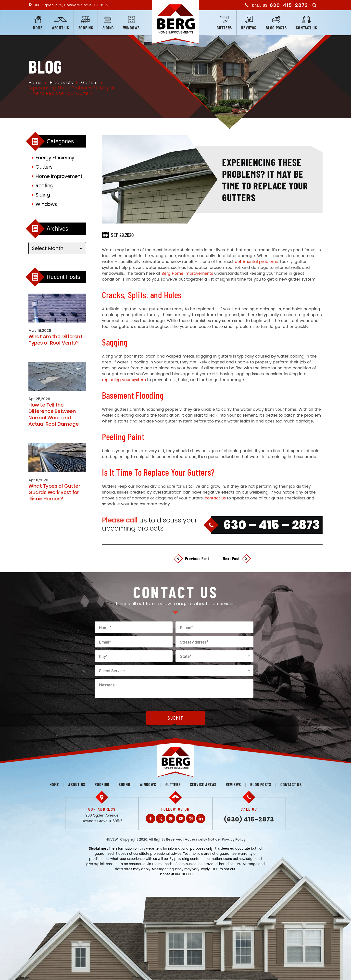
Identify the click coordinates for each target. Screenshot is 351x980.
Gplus (171, 819)
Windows (131, 28)
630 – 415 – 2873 (272, 525)
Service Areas (203, 784)
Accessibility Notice (202, 839)
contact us (215, 498)
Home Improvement (59, 177)
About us (61, 28)
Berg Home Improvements (187, 273)
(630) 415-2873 (249, 819)
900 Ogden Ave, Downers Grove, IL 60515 (71, 5)
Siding (108, 28)
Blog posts (276, 28)
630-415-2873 (289, 5)
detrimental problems (256, 262)
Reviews (249, 28)
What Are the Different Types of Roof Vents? (55, 340)
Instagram (191, 819)
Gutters (224, 28)
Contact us (306, 28)
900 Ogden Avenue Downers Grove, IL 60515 (102, 818)
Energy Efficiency (55, 158)
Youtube (181, 819)
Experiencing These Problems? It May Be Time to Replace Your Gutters (265, 180)
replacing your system (124, 380)
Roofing (86, 28)
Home (38, 28)
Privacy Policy (234, 839)
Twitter (161, 819)
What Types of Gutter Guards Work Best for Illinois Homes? (54, 492)
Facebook (150, 819)
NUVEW (112, 839)
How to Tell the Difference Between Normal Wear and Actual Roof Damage (54, 414)
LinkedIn (201, 819)
